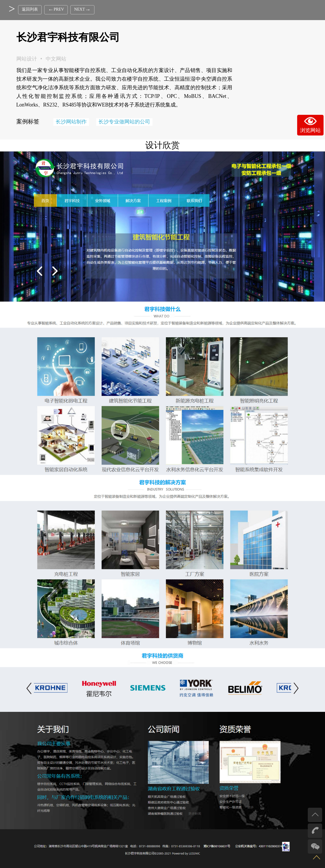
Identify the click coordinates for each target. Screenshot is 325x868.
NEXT (78, 9)
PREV (54, 9)
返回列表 (30, 9)
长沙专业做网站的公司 (124, 122)
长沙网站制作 (71, 122)
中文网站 (56, 59)
